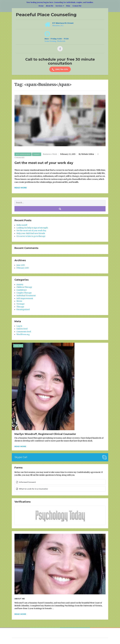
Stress (19, 301)
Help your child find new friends (31, 233)
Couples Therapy (24, 293)
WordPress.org (23, 334)
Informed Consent (26, 482)
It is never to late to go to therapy (31, 236)
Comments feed (24, 332)
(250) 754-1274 (60, 70)
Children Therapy (24, 287)
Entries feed (22, 329)
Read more (20, 446)
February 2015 (23, 268)
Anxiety (20, 285)
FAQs (68, 6)
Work (55, 154)
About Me (50, 6)
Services (59, 6)
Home (41, 6)
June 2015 (21, 265)
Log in (19, 326)
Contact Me (77, 6)
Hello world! (22, 225)
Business (47, 154)
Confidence (22, 290)
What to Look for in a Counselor (32, 489)
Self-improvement (23, 154)
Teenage (20, 304)
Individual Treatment (26, 296)
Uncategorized (23, 310)
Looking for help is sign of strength (32, 228)
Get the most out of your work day (44, 163)
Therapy (37, 154)
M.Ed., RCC (18, 346)
